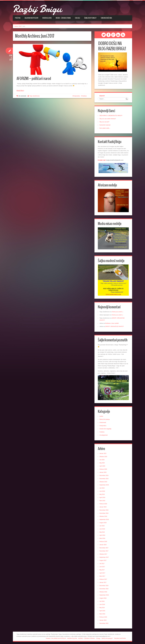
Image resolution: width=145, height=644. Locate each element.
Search (102, 96)
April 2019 (103, 497)
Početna (18, 18)
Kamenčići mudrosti (105, 125)
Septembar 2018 (104, 519)
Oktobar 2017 (104, 553)
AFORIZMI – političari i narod (35, 79)
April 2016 (103, 610)
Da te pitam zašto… (105, 128)
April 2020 (103, 465)
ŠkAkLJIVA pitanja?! (90, 18)
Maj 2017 (102, 569)
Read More (20, 91)
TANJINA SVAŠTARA (106, 18)
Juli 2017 (102, 563)
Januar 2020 (103, 471)
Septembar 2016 (104, 594)
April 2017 (103, 572)
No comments (22, 97)
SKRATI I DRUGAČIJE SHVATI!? (115, 326)
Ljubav (102, 415)
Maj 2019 (102, 493)
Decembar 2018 (104, 509)
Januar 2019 (103, 506)
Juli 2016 (102, 600)
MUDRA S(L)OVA (47, 18)
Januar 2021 (103, 453)
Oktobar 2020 (104, 456)
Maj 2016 (102, 607)
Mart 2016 (103, 613)
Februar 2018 (104, 541)
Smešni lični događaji (106, 428)
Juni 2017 (103, 566)
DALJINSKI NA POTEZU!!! (31, 18)
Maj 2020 (102, 462)
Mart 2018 (103, 537)
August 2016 (103, 597)
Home (16, 26)
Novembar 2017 (104, 550)
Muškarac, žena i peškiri (112, 322)
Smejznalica (77, 97)
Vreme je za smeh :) (118, 311)
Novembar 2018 (104, 512)
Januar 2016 (103, 619)
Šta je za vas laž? (105, 122)
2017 (20, 26)
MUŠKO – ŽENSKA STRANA (63, 18)
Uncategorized (104, 434)
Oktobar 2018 (104, 515)
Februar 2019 (104, 503)
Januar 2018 (103, 544)
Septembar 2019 (104, 484)
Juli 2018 (102, 525)
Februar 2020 (104, 468)
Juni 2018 (103, 528)
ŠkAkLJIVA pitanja (105, 418)
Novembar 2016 (104, 588)
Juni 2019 (103, 490)
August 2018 (103, 522)
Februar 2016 (104, 616)
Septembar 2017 (104, 556)
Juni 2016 (103, 604)
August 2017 (103, 559)
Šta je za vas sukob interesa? (108, 119)
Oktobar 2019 (104, 481)
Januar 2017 (103, 581)
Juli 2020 (102, 459)
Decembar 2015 (104, 622)
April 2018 (103, 534)
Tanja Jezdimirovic (34, 97)
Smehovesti (103, 421)
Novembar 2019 (104, 478)
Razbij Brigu (40, 8)
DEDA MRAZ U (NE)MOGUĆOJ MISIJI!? (111, 116)
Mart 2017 (103, 575)
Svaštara (84, 97)
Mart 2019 (103, 500)
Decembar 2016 (104, 585)
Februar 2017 (104, 578)
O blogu (77, 18)
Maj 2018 (102, 531)
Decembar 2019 (104, 475)
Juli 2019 (102, 487)
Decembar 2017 (104, 547)
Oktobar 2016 (104, 591)
